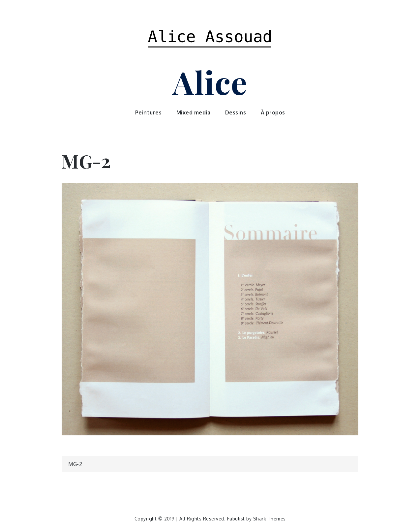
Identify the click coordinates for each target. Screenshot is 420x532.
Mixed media (194, 112)
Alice (210, 82)
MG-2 (75, 464)
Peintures (149, 112)
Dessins (236, 112)
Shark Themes (270, 519)
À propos (273, 112)
